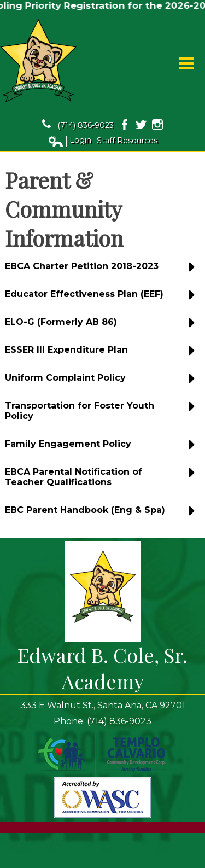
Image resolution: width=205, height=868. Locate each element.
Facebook (125, 125)
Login (69, 141)
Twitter (141, 125)
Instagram (157, 125)
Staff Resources (127, 141)
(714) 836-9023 (78, 125)
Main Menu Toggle (186, 63)
